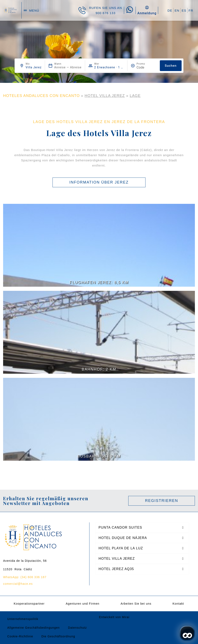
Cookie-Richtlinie (20, 636)
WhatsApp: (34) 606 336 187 (25, 577)
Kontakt (178, 604)
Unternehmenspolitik (23, 619)
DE (170, 10)
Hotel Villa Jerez (105, 96)
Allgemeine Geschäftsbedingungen (34, 628)
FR (191, 10)
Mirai (126, 617)
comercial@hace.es (18, 584)
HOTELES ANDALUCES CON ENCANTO (41, 96)
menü (34, 10)
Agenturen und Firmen (83, 604)
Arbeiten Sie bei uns (136, 604)
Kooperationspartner (29, 604)
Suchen (171, 66)
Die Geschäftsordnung (58, 636)
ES (184, 10)
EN (177, 10)
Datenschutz (77, 628)
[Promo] (147, 67)
